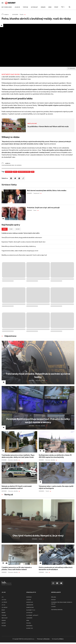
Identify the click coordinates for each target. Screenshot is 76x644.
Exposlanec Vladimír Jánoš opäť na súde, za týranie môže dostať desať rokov (24, 242)
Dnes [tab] (5, 229)
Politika (29, 623)
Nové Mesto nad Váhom (24, 172)
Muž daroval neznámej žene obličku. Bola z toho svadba (47, 191)
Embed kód (71, 68)
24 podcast (34, 7)
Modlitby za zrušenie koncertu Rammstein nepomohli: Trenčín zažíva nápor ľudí (24, 255)
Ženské (4, 613)
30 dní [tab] (18, 229)
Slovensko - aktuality (32, 615)
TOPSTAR (25, 7)
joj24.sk (29, 600)
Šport (56, 7)
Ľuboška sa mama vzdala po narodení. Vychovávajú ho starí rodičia (21, 233)
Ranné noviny (30, 608)
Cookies (53, 607)
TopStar (4, 615)
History (4, 623)
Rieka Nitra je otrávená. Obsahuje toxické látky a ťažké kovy (19, 246)
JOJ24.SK (17, 7)
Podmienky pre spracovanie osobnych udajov (62, 603)
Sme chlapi (5, 618)
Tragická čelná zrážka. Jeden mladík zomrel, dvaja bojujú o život (20, 251)
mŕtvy (15, 172)
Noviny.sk (29, 597)
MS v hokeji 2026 (7, 7)
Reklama (54, 597)
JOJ (3, 597)
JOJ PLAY (4, 600)
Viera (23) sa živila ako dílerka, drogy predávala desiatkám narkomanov (22, 238)
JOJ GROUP (4, 608)
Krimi (50, 7)
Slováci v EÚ (30, 628)
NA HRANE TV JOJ (31, 610)
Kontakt (53, 600)
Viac (62, 7)
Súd (33, 172)
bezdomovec (9, 172)
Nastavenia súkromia (57, 610)
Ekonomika (29, 626)
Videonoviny (30, 605)
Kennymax (47, 639)
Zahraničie (29, 618)
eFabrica (61, 639)
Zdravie (43, 7)
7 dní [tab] (11, 229)
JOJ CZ (3, 605)
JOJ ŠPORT (4, 602)
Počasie (4, 626)
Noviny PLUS (30, 602)
